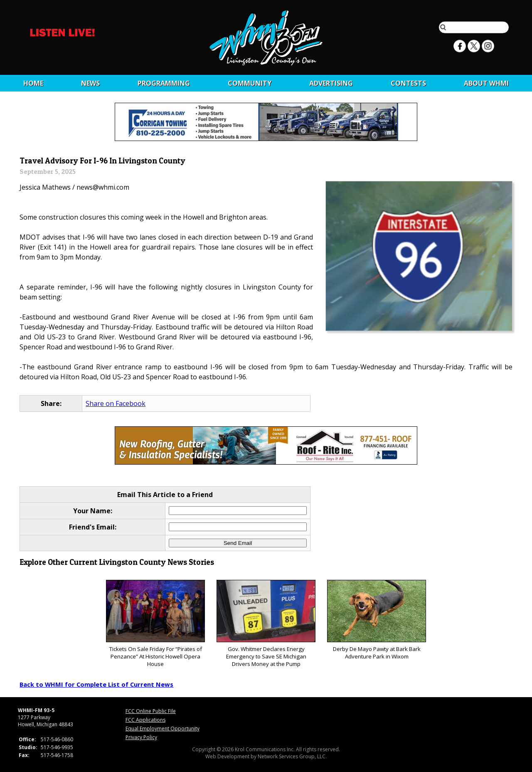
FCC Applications (145, 720)
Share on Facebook (116, 403)
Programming (164, 83)
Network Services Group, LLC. (292, 756)
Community (250, 83)
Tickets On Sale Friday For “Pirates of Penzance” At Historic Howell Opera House (155, 624)
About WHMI (486, 83)
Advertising (331, 83)
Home (33, 83)
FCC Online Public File (151, 711)
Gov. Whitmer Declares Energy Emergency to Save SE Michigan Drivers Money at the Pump (266, 624)
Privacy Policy (141, 737)
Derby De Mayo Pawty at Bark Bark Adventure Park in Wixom (376, 620)
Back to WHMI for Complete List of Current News (96, 684)
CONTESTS (408, 83)
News (90, 83)
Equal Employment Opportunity (163, 729)
